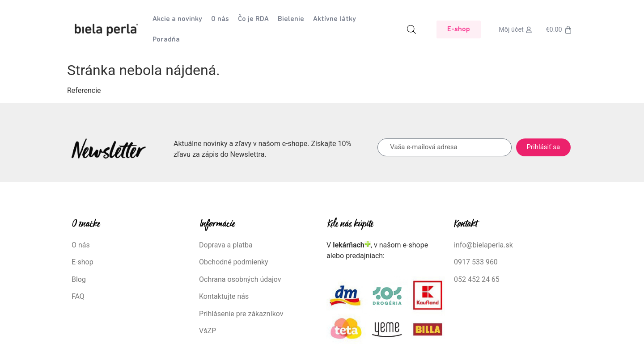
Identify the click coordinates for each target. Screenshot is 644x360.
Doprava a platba (226, 245)
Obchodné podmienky (234, 262)
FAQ (78, 296)
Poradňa (166, 40)
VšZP (208, 331)
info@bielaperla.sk (483, 245)
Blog (79, 279)
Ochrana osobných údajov (240, 279)
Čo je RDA (253, 19)
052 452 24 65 (477, 279)
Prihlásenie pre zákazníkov (241, 314)
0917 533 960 (476, 262)
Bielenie (291, 19)
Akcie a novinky (177, 19)
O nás (220, 19)
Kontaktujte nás (224, 296)
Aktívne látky (335, 19)
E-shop (83, 262)
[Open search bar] (411, 29)
